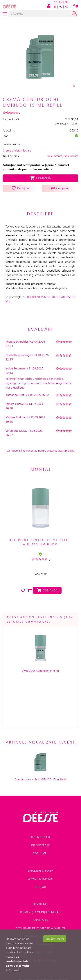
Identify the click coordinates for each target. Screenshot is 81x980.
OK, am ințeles (55, 939)
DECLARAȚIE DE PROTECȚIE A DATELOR (41, 884)
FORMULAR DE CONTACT (41, 892)
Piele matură (55, 156)
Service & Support (40, 834)
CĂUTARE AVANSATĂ (40, 908)
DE (55, 2)
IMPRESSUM (41, 876)
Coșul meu (41, 809)
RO (61, 7)
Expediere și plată (40, 826)
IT (55, 7)
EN (61, 2)
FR (66, 2)
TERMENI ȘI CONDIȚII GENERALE (40, 868)
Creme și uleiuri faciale (17, 150)
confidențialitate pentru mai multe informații (18, 966)
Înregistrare (40, 801)
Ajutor (41, 842)
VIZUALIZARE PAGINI (41, 900)
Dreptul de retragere (40, 916)
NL (66, 7)
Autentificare (40, 793)
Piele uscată (71, 156)
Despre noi (40, 860)
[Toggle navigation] (5, 14)
